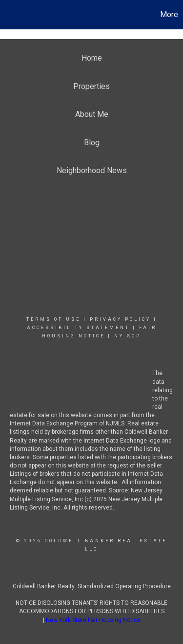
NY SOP (128, 336)
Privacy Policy (120, 319)
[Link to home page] (9, 15)
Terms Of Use (53, 319)
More (169, 14)
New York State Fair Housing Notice (93, 620)
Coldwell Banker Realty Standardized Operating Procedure (92, 586)
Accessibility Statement (78, 328)
